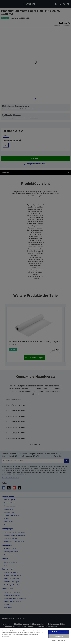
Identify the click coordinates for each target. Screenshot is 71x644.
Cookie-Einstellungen (59, 641)
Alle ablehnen (59, 636)
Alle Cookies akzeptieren (59, 632)
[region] (35, 636)
